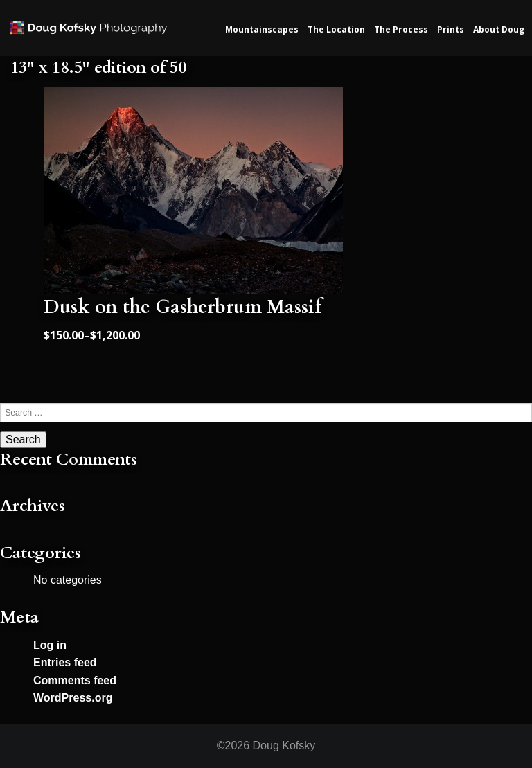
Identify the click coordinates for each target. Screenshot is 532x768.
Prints (451, 29)
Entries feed (65, 662)
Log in (50, 645)
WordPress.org (73, 698)
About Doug (499, 29)
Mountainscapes (262, 29)
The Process (401, 29)
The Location (336, 29)
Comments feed (75, 680)
